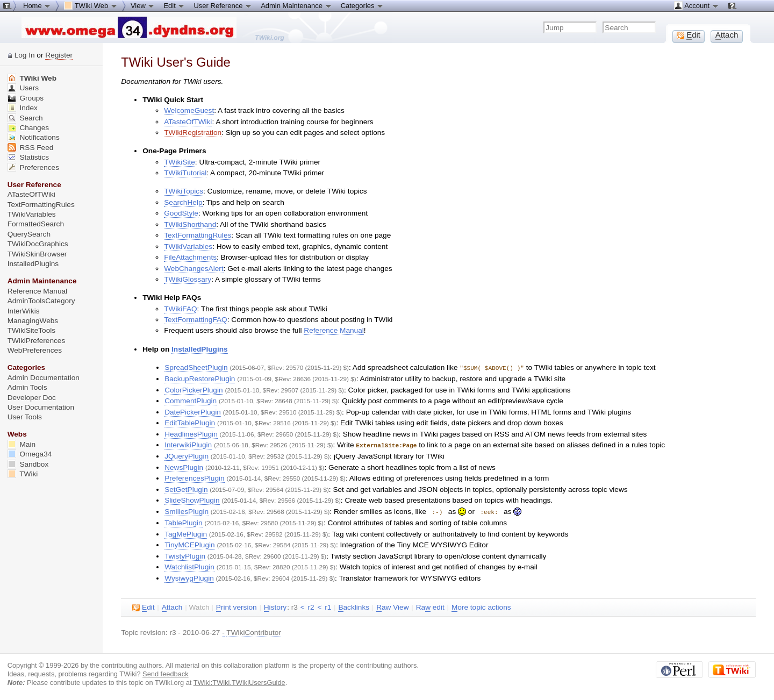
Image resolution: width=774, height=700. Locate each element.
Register (59, 55)
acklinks (354, 606)
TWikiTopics (184, 191)
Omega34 (30, 454)
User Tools (25, 417)
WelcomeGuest (189, 110)
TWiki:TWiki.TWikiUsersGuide (239, 681)
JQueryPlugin (187, 455)
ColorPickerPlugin (193, 390)
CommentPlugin (191, 400)
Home (37, 5)
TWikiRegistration (193, 133)
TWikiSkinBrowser (37, 254)
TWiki (23, 474)
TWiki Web (32, 78)
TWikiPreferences (37, 341)
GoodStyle (181, 213)
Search (25, 118)
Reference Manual (334, 330)
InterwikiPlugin (188, 444)
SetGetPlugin (186, 488)
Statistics (28, 157)
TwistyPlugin (185, 555)
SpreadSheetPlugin (196, 367)
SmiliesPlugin (187, 510)
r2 (311, 606)
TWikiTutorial (185, 173)
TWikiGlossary (188, 279)
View (143, 5)
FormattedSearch (36, 224)
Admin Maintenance (296, 5)
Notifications (34, 137)
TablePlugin (184, 521)
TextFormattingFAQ (196, 320)
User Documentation (41, 407)
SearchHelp (183, 202)
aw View (392, 606)
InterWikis (24, 311)
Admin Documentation (44, 378)
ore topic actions (481, 606)
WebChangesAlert (193, 269)
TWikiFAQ (180, 309)
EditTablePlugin (190, 422)
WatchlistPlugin (189, 565)
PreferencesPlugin (194, 477)
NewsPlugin (184, 466)
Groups (26, 98)
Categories (362, 5)
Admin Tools (27, 387)
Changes (28, 128)
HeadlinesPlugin (191, 434)
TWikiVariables (188, 247)
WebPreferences (35, 350)
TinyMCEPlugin (190, 543)
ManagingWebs (33, 321)
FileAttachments (190, 257)
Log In (25, 55)
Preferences (33, 167)
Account (696, 5)
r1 (328, 606)
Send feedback (166, 672)
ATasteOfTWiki (188, 122)
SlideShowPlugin (192, 499)
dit (143, 606)
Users (23, 88)
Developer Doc (32, 398)
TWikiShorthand (190, 224)
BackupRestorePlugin (200, 378)
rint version (236, 606)
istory (275, 606)
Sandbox (28, 464)
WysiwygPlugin (189, 577)
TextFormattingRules (198, 235)
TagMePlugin (186, 533)
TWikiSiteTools (31, 330)
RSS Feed (31, 148)
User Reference (223, 5)
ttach (172, 606)
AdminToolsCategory (41, 301)
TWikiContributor (254, 631)
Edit (174, 5)
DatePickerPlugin (193, 412)
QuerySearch (29, 234)
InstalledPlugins (200, 349)
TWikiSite (180, 162)
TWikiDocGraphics (38, 244)
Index (23, 108)
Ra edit (430, 606)
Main (21, 444)
